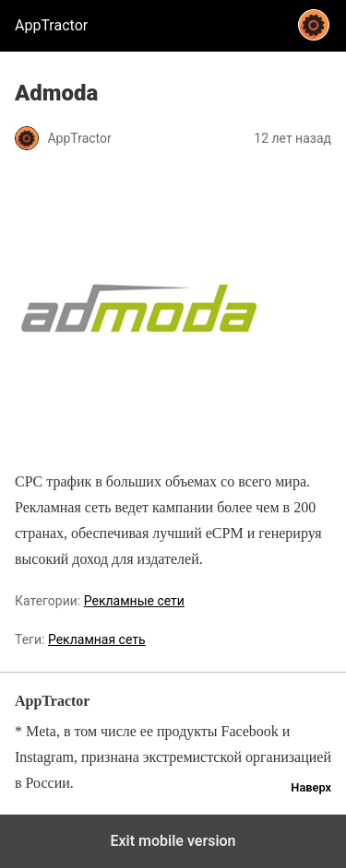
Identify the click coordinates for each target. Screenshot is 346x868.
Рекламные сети (134, 601)
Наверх (311, 787)
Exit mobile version (173, 841)
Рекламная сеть (97, 639)
